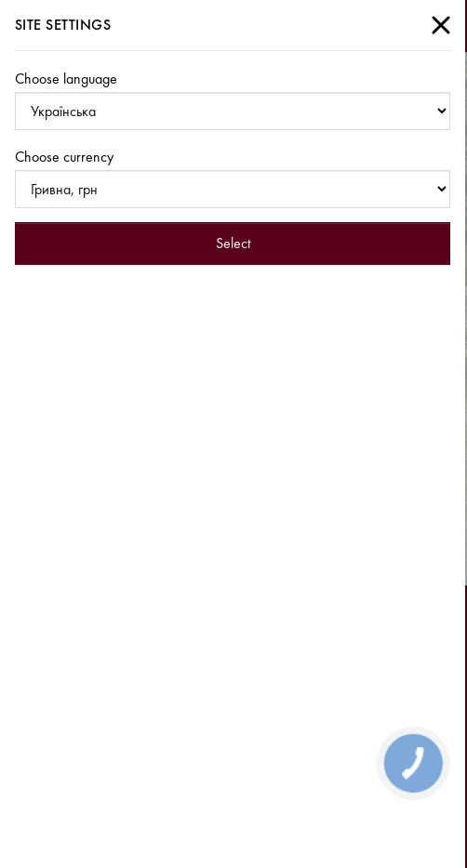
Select (233, 243)
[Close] (441, 25)
